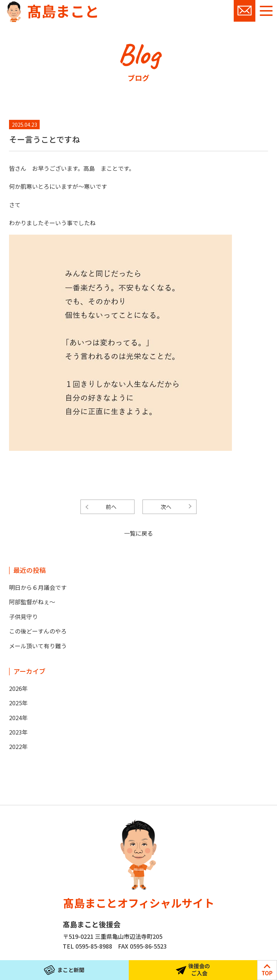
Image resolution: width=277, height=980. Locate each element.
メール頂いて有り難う (38, 646)
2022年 (18, 746)
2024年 (18, 718)
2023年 (18, 732)
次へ (166, 507)
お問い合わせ (245, 11)
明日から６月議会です (38, 587)
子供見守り (23, 617)
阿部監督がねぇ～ (32, 602)
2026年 (18, 688)
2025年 (18, 703)
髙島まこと (63, 11)
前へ (111, 507)
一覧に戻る (138, 533)
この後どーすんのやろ (38, 631)
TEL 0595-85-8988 (87, 946)
